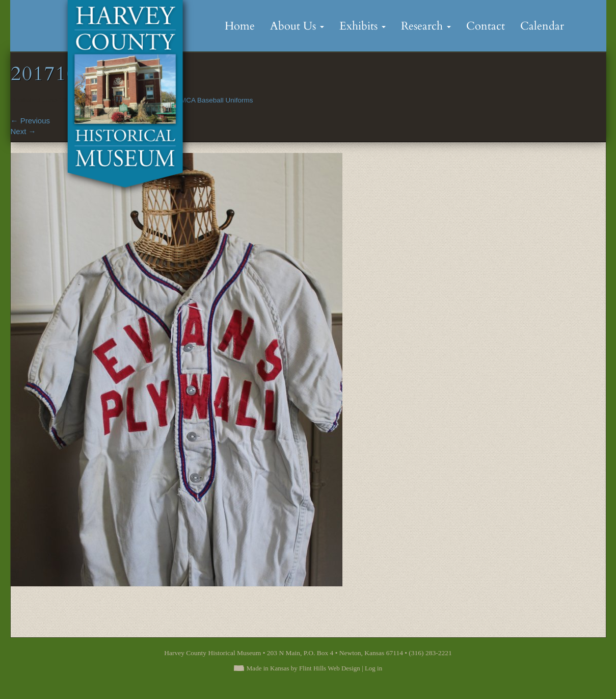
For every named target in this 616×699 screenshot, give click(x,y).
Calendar (542, 26)
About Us (297, 26)
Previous (31, 121)
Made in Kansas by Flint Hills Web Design (303, 668)
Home (240, 26)
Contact (486, 26)
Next (23, 131)
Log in (373, 668)
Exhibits (363, 26)
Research (426, 26)
